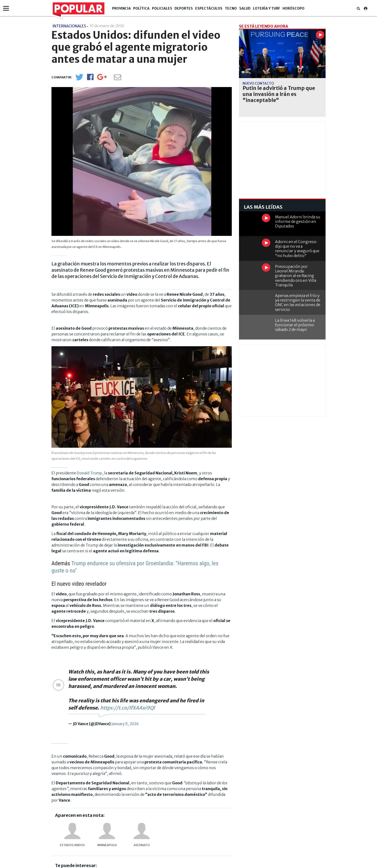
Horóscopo (293, 8)
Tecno (231, 8)
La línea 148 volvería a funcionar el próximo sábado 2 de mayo (295, 325)
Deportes (184, 8)
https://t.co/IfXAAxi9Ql (128, 708)
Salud (245, 8)
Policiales (162, 8)
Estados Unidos (72, 845)
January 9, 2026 (125, 724)
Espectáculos (209, 8)
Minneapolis (107, 845)
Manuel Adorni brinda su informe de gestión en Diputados (298, 221)
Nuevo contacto (258, 83)
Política (141, 8)
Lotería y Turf (267, 8)
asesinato (142, 845)
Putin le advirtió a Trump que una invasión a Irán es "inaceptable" (279, 94)
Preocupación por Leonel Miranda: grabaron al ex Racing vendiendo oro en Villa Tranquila (296, 276)
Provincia (121, 8)
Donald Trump (89, 473)
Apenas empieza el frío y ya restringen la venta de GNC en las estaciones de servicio (298, 302)
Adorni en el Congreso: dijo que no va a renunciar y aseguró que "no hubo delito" (297, 249)
